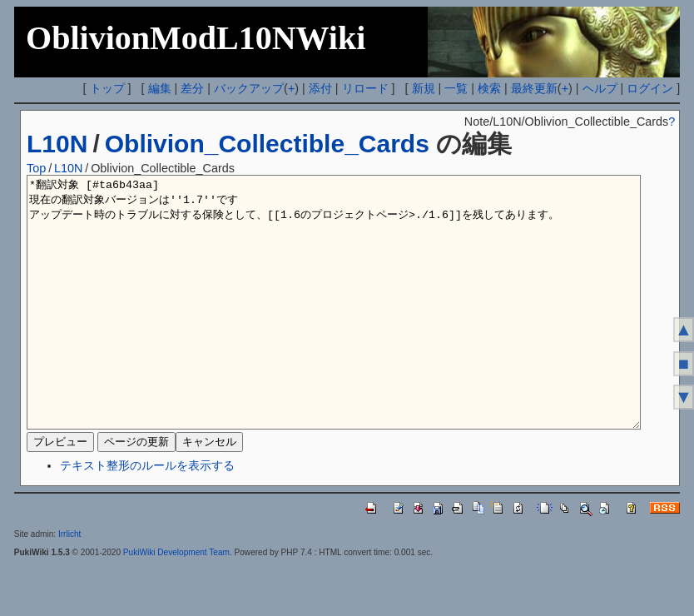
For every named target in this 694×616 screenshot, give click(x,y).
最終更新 (534, 88)
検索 (489, 88)
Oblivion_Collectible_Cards (267, 144)
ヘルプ (600, 88)
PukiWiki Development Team (176, 602)
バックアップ (249, 88)
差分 (192, 88)
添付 (320, 88)
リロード (365, 88)
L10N (57, 144)
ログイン (650, 88)
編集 (160, 88)
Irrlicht (69, 584)
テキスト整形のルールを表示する (147, 515)
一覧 (456, 88)
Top (36, 168)
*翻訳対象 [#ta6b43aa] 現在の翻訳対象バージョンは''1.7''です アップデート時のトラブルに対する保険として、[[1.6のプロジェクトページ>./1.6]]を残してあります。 (334, 327)
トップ (107, 88)
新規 (424, 88)
